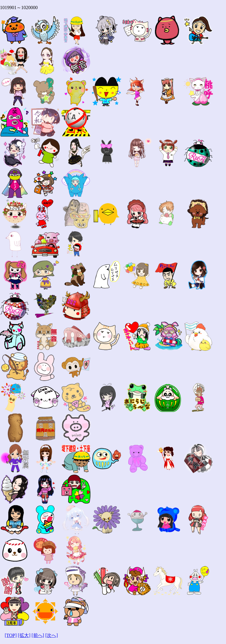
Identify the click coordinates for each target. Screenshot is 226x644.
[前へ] (38, 635)
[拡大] (24, 635)
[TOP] (11, 635)
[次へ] (52, 635)
